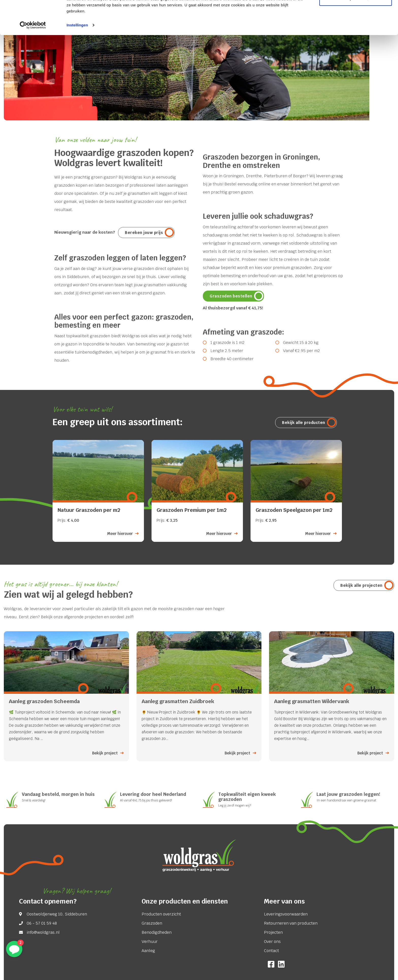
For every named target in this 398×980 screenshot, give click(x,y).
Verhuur (150, 942)
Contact (271, 951)
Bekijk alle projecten (361, 585)
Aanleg (148, 951)
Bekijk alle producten (304, 423)
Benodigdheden (157, 932)
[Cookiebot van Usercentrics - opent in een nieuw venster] (33, 57)
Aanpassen (356, 30)
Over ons (272, 942)
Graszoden (152, 923)
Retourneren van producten (291, 923)
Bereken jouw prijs (144, 233)
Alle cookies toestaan (355, 13)
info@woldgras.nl (43, 932)
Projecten (273, 932)
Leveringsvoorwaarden (286, 914)
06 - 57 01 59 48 (42, 923)
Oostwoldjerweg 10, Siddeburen (57, 914)
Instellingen (77, 57)
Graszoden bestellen (231, 296)
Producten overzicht (161, 914)
